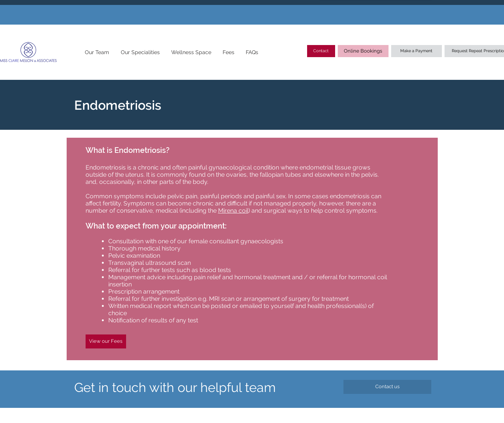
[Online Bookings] (363, 51)
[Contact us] (387, 387)
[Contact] (321, 51)
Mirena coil (233, 211)
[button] (97, 52)
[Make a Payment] (417, 51)
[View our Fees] (106, 341)
